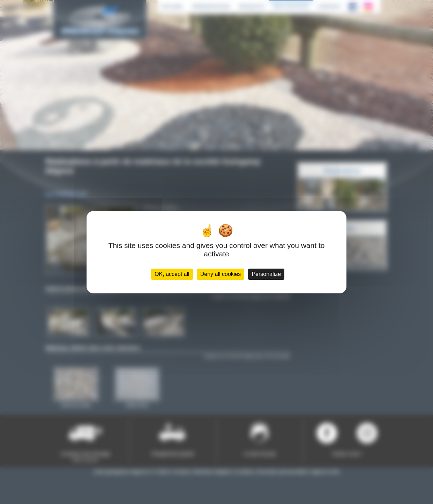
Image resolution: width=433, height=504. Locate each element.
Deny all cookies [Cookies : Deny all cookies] (221, 274)
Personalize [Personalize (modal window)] (266, 274)
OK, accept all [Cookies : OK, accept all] (172, 274)
